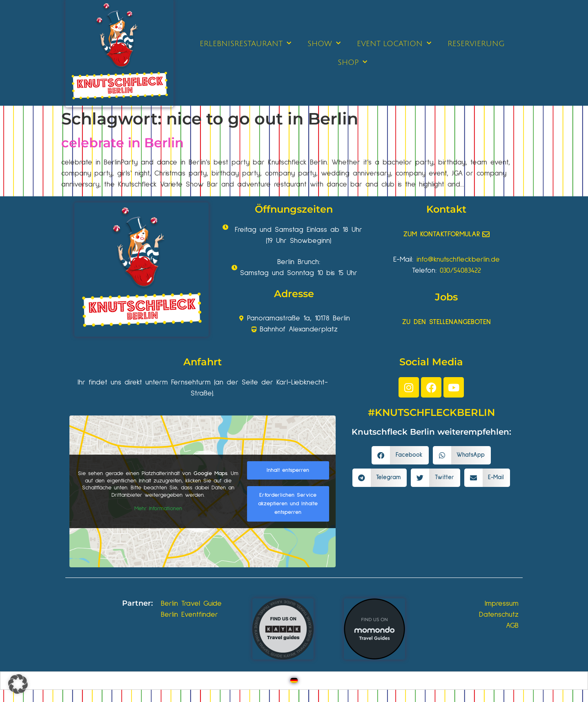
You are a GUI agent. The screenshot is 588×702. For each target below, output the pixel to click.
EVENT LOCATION (394, 43)
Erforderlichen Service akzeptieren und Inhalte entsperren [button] (288, 504)
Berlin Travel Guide (191, 604)
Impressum (502, 604)
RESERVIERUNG (476, 44)
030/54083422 (460, 271)
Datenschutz (499, 615)
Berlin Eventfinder (189, 615)
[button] (400, 455)
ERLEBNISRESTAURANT (245, 43)
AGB (512, 626)
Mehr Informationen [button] (158, 509)
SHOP (352, 62)
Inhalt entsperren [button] (288, 470)
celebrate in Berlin (122, 143)
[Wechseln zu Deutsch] (294, 681)
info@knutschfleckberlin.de (458, 260)
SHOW (324, 43)
